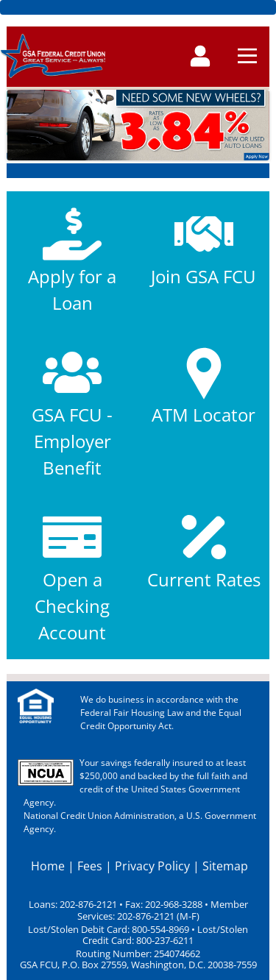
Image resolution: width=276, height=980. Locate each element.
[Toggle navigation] (200, 57)
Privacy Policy (152, 866)
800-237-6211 (164, 941)
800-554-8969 (159, 930)
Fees (90, 866)
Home (48, 866)
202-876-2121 (88, 905)
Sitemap (225, 866)
